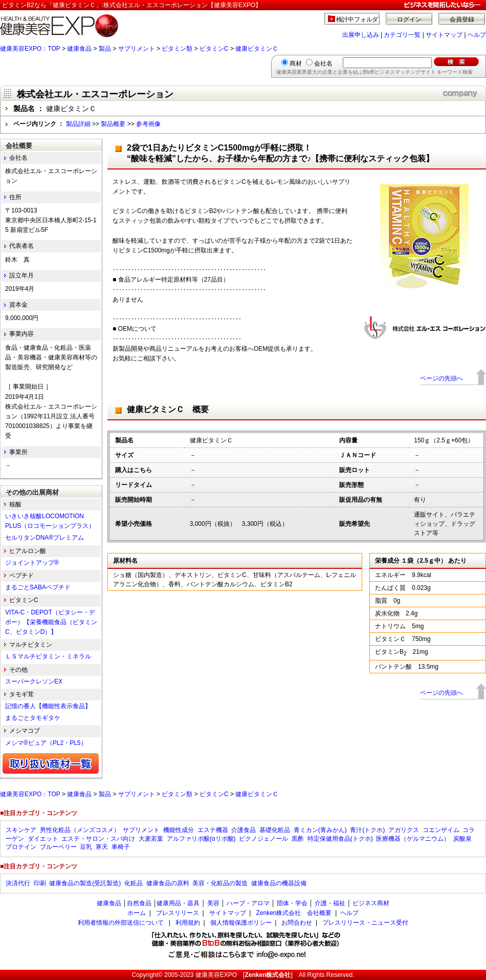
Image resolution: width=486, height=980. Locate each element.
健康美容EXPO (216, 975)
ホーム (137, 913)
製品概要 (113, 124)
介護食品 (244, 830)
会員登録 (462, 19)
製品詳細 (78, 124)
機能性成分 (179, 830)
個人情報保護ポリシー (241, 923)
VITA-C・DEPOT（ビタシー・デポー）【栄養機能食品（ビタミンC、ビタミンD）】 (51, 622)
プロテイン (21, 847)
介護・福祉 (330, 903)
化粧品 (134, 883)
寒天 (102, 847)
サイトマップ (444, 35)
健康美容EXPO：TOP (30, 49)
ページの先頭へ (441, 378)
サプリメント (137, 49)
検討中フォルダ (357, 19)
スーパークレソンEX (34, 681)
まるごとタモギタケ (33, 718)
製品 (105, 49)
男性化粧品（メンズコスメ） (80, 830)
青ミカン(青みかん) (320, 830)
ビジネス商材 (371, 903)
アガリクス (404, 830)
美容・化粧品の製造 (220, 883)
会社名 (323, 63)
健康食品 (79, 49)
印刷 (40, 883)
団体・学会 (292, 903)
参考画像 (148, 124)
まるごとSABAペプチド (38, 587)
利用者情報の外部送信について (121, 923)
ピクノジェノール (263, 839)
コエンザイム (441, 830)
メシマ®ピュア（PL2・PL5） (46, 743)
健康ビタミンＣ (257, 49)
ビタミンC (214, 49)
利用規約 (188, 923)
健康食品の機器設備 (279, 883)
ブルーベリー (58, 847)
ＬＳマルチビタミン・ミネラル (48, 656)
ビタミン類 (177, 49)
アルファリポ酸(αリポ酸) (201, 839)
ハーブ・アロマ (248, 903)
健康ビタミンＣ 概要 (168, 409)
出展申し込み (361, 35)
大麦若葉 (151, 839)
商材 (296, 63)
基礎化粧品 (275, 830)
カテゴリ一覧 (402, 35)
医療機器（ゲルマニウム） (413, 839)
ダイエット (43, 839)
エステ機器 (213, 830)
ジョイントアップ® (32, 563)
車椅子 (121, 847)
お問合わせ (297, 923)
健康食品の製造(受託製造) (85, 883)
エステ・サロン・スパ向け (98, 839)
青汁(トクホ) (367, 830)
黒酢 (298, 839)
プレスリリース (178, 913)
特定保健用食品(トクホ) (340, 839)
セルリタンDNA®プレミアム (45, 538)
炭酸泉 (462, 839)
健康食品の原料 (168, 883)
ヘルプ (477, 35)
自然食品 (139, 903)
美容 (213, 903)
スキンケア (21, 830)
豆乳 (86, 847)
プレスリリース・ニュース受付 (365, 923)
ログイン (409, 19)
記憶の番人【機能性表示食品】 (48, 706)
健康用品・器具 (178, 903)
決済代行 (18, 883)
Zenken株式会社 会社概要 (294, 913)
